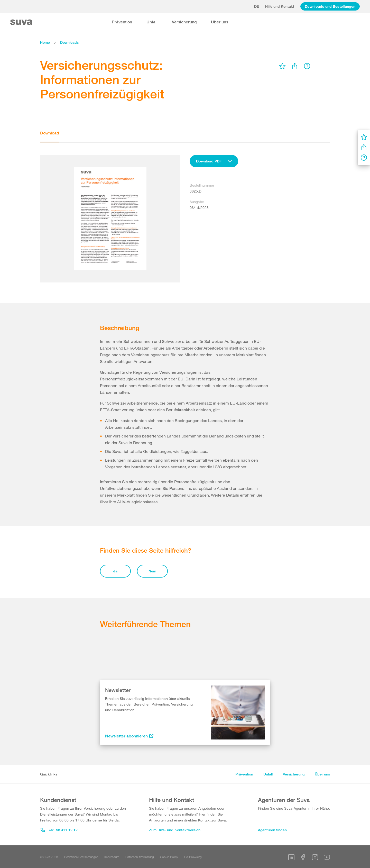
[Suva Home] (22, 22)
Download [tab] (50, 133)
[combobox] (214, 161)
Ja (115, 571)
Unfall (152, 22)
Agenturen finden (272, 830)
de (257, 6)
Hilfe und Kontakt (280, 6)
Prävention (122, 22)
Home (45, 42)
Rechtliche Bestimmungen (81, 857)
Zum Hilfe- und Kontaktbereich (175, 830)
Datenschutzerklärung (140, 857)
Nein (152, 571)
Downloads (69, 42)
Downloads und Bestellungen (330, 6)
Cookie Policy (169, 857)
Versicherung (184, 22)
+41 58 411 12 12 (59, 830)
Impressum (112, 857)
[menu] (282, 66)
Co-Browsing (193, 857)
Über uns (220, 22)
